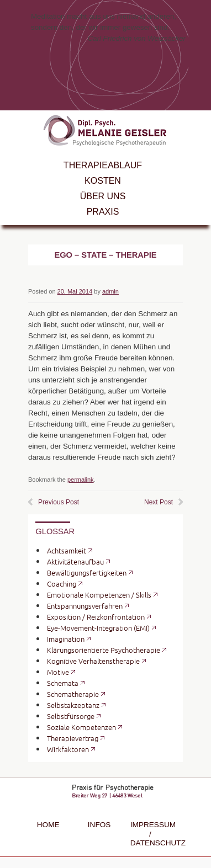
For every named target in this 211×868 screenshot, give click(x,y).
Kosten (103, 181)
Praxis (103, 212)
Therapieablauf (103, 165)
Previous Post (59, 502)
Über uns (103, 196)
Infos (99, 825)
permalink (81, 480)
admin (110, 291)
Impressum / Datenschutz (150, 834)
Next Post (159, 502)
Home (48, 825)
